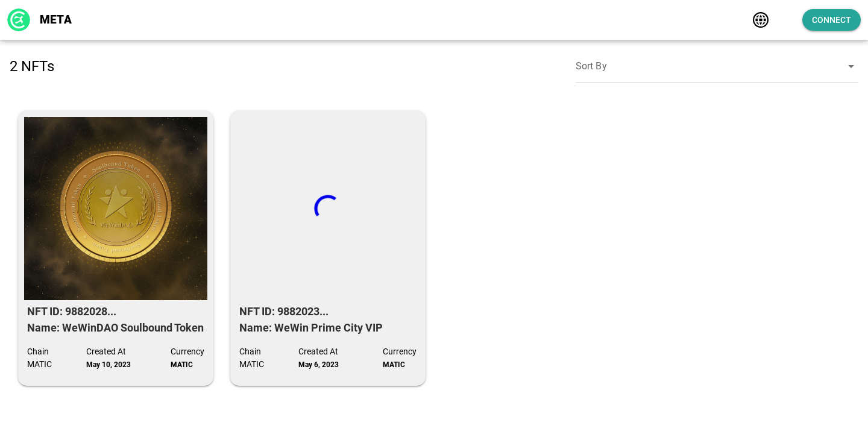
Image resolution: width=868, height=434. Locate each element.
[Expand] (770, 20)
